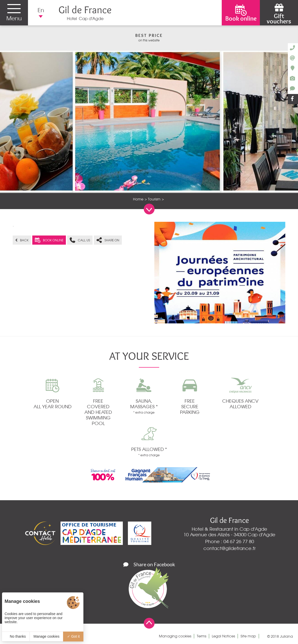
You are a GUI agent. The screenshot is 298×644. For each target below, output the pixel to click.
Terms (202, 636)
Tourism (154, 199)
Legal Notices (223, 636)
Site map (248, 636)
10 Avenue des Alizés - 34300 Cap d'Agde (229, 535)
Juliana (286, 636)
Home (138, 199)
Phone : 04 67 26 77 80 (230, 541)
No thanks (16, 636)
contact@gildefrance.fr (229, 548)
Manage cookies (47, 636)
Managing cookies (175, 636)
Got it (73, 636)
